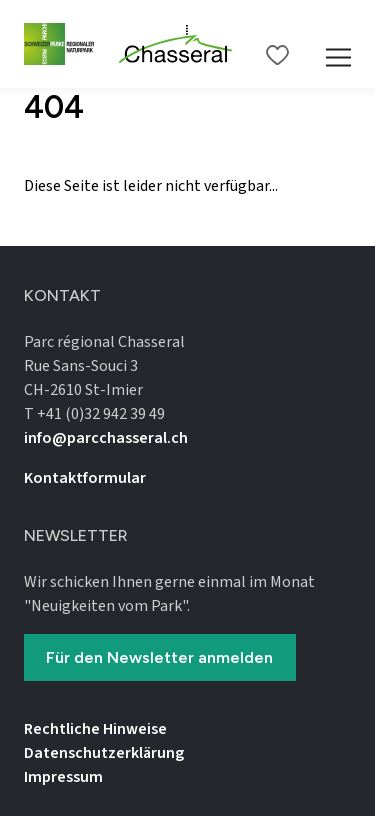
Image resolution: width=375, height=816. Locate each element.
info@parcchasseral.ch (106, 438)
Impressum (63, 777)
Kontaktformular (85, 478)
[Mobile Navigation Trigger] (338, 44)
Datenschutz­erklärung (104, 753)
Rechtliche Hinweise (95, 729)
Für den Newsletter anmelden (159, 657)
